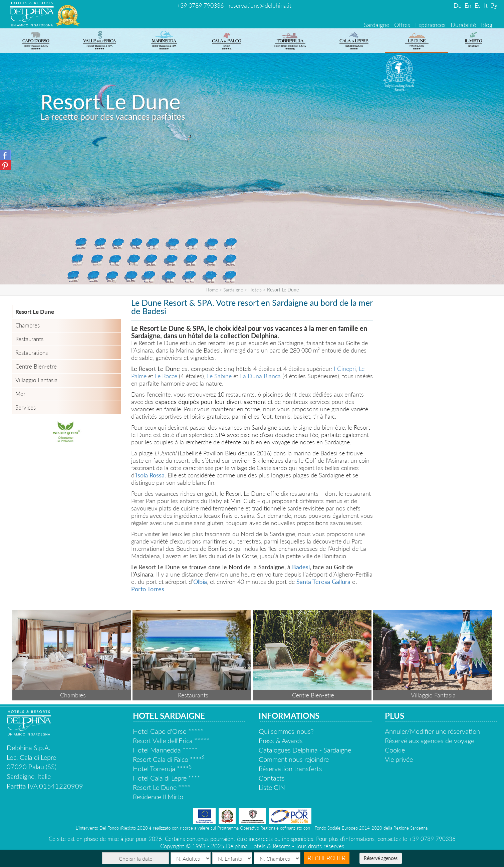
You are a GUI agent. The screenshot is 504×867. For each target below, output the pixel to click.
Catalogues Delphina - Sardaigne (305, 750)
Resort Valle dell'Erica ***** (171, 740)
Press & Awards (281, 740)
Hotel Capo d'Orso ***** (168, 731)
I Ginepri (345, 369)
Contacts (272, 778)
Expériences (430, 25)
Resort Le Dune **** (162, 787)
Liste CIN (272, 787)
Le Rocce (166, 376)
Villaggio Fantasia (36, 380)
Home (212, 290)
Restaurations (32, 353)
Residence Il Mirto (158, 797)
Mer (20, 394)
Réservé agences (381, 858)
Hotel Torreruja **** (162, 769)
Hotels (255, 290)
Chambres (28, 325)
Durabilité (463, 25)
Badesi (301, 567)
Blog (487, 25)
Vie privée (399, 759)
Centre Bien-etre (36, 366)
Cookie (395, 750)
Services (26, 407)
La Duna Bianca (260, 376)
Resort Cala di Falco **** (169, 759)
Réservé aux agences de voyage (430, 740)
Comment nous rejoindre (294, 759)
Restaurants (29, 339)
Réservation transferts (290, 769)
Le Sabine (219, 376)
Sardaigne (376, 25)
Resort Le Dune (35, 312)
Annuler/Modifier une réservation (432, 731)
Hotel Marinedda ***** (165, 750)
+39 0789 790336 (200, 5)
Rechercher (327, 858)
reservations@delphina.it (260, 5)
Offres (402, 25)
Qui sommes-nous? (286, 731)
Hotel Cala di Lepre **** (167, 778)
